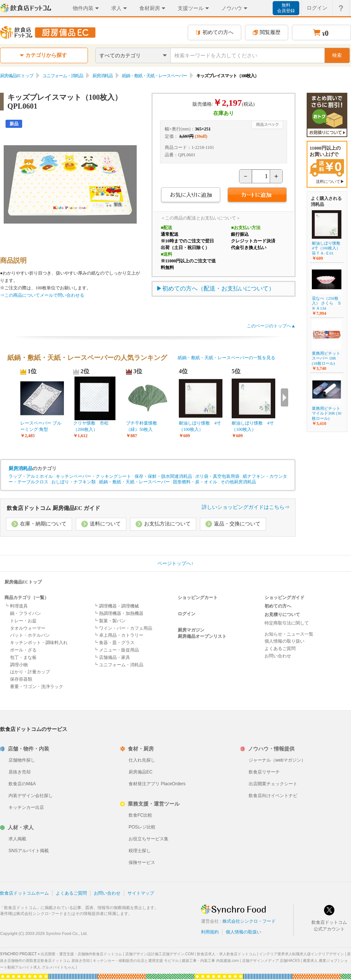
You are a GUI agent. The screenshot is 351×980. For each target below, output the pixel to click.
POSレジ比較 (142, 827)
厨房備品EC (141, 772)
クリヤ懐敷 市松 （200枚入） (93, 426)
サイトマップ (141, 893)
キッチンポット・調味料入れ (39, 643)
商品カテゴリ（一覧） (27, 598)
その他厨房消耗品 (238, 482)
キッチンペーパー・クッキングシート (93, 476)
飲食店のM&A (22, 784)
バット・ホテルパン (30, 635)
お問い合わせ (278, 656)
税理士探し (140, 851)
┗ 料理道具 (16, 606)
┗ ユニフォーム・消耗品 (118, 665)
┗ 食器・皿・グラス (114, 643)
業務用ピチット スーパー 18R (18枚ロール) (326, 358)
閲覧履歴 (267, 32)
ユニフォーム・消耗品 (63, 76)
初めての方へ (214, 32)
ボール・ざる (23, 650)
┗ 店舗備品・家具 (112, 657)
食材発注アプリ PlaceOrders (157, 784)
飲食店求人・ (226, 954)
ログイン (187, 614)
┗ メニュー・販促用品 (116, 650)
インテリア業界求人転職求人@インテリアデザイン (301, 954)
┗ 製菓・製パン (110, 621)
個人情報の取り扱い (284, 641)
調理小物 (19, 665)
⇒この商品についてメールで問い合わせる (42, 295)
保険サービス (142, 862)
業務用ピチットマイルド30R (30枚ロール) (327, 413)
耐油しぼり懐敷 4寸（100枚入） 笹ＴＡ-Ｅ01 (328, 248)
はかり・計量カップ (30, 672)
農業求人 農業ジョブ (320, 961)
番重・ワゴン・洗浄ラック (37, 687)
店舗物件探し (22, 760)
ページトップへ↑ (175, 563)
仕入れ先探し (142, 760)
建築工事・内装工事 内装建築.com (210, 961)
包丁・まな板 (23, 657)
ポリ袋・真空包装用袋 (217, 476)
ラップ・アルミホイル (31, 476)
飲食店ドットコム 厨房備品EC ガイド (53, 508)
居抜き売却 (20, 772)
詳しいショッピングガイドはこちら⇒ (246, 507)
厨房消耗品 (103, 76)
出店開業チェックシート (273, 784)
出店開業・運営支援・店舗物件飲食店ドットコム (81, 954)
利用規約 (210, 932)
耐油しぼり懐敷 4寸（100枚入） (200, 426)
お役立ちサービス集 (149, 839)
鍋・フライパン (25, 613)
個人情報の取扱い (243, 932)
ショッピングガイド (284, 598)
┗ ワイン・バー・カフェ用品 (123, 628)
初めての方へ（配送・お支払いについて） (218, 288)
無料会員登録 (286, 8)
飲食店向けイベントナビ (273, 796)
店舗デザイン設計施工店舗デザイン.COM (160, 954)
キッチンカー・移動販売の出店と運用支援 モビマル (136, 961)
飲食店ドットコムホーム (24, 893)
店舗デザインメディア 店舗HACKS (271, 961)
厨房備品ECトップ (17, 76)
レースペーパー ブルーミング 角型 (41, 426)
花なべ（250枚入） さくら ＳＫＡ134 (327, 303)
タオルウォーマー (28, 628)
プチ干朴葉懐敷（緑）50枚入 (142, 426)
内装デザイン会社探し (31, 796)
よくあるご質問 (280, 649)
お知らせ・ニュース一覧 (289, 634)
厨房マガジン (191, 630)
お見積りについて (282, 615)
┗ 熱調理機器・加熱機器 (118, 613)
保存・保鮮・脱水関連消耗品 (163, 476)
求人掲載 (17, 839)
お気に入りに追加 (190, 196)
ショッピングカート (198, 598)
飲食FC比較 (140, 815)
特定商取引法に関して (287, 623)
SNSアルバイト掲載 (29, 851)
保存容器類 (21, 679)
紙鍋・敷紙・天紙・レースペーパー (154, 76)
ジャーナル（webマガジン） (277, 760)
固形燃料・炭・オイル (195, 482)
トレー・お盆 (23, 621)
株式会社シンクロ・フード (249, 921)
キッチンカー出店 (26, 807)
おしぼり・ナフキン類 (74, 482)
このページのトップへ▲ (271, 326)
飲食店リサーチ (264, 772)
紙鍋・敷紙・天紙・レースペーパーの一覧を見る (226, 358)
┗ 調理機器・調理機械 (116, 606)
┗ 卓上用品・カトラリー (118, 635)
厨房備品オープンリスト (202, 636)
